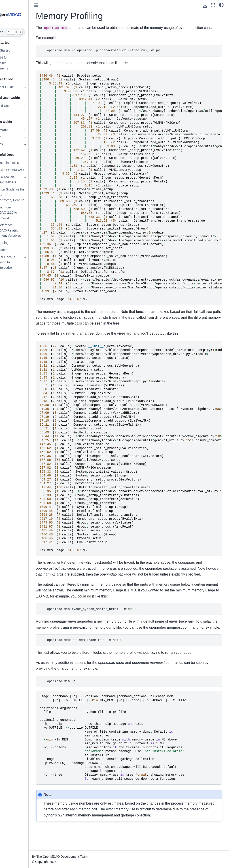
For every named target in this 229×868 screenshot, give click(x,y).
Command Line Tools (21, 163)
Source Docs (15, 250)
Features (12, 137)
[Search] (23, 32)
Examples (13, 144)
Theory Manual (17, 130)
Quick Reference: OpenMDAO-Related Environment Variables (22, 230)
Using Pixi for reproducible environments (15, 63)
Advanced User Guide (17, 108)
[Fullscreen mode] (213, 5)
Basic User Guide (18, 87)
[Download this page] (205, 5)
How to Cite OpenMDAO (23, 170)
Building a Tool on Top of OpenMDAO (19, 180)
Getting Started (17, 50)
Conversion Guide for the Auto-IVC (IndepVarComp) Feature (24, 195)
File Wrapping (16, 243)
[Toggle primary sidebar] (54, 5)
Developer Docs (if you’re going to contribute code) (19, 262)
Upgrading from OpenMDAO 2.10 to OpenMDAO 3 (20, 213)
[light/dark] (221, 5)
